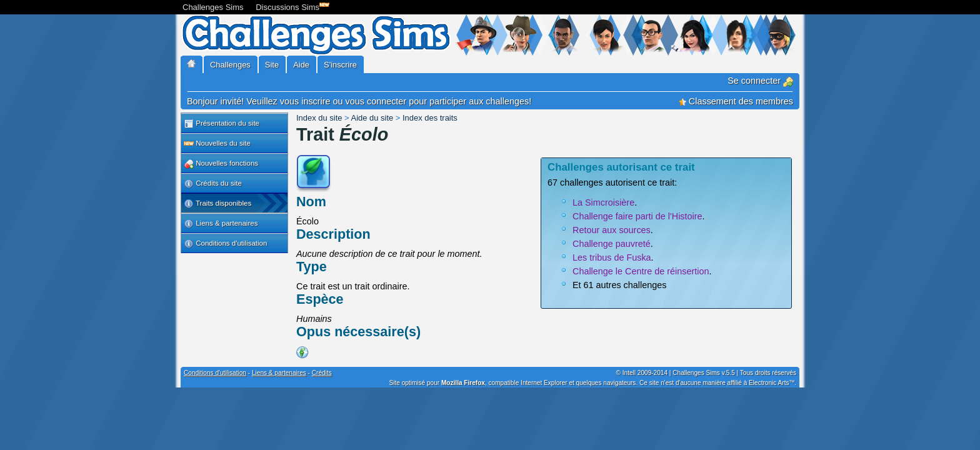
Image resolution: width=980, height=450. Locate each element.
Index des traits (430, 118)
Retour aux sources (612, 230)
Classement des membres (736, 101)
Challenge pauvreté (612, 244)
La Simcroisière (603, 202)
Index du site (319, 118)
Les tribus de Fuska (612, 257)
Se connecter (760, 81)
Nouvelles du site (217, 144)
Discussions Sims (290, 6)
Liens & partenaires (221, 224)
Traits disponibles (217, 204)
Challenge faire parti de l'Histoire (637, 216)
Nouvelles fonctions (221, 164)
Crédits (322, 373)
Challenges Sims (213, 7)
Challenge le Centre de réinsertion (641, 271)
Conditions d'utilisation (225, 244)
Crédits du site (213, 184)
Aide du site (372, 118)
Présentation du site (222, 124)
